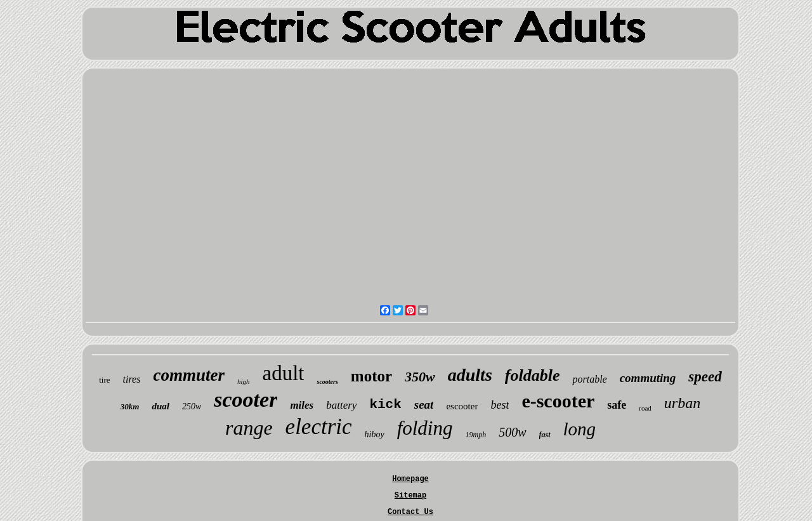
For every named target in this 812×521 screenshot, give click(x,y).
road (645, 408)
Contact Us (410, 512)
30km (130, 406)
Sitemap (410, 496)
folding (425, 428)
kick (385, 405)
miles (302, 405)
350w (420, 377)
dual (160, 406)
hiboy (375, 434)
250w (192, 406)
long (580, 429)
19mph (475, 435)
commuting (648, 378)
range (249, 428)
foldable (533, 375)
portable (589, 379)
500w (512, 432)
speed (705, 377)
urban (682, 403)
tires (132, 379)
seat (424, 405)
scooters (327, 382)
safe (617, 405)
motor (371, 376)
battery (341, 405)
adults (470, 375)
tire (104, 380)
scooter (246, 399)
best (500, 405)
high (244, 381)
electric (319, 427)
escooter (462, 406)
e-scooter (558, 401)
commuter (189, 375)
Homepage (410, 479)
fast (545, 435)
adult (284, 373)
